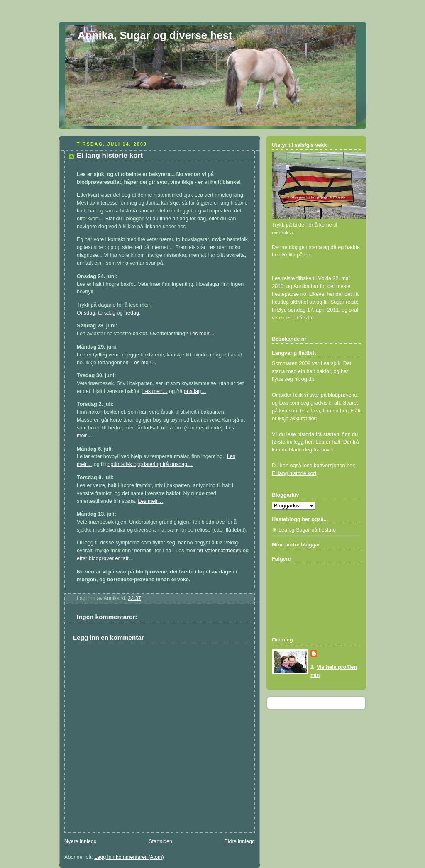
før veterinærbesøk (219, 551)
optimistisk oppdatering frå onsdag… (150, 464)
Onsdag (86, 313)
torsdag (107, 313)
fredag (132, 313)
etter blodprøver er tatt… (105, 558)
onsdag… (195, 391)
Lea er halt (328, 442)
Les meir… (202, 334)
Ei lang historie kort (294, 473)
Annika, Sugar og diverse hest (155, 35)
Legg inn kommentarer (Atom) (129, 857)
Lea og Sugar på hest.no (307, 530)
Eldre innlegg (239, 841)
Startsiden (160, 841)
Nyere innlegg (81, 841)
